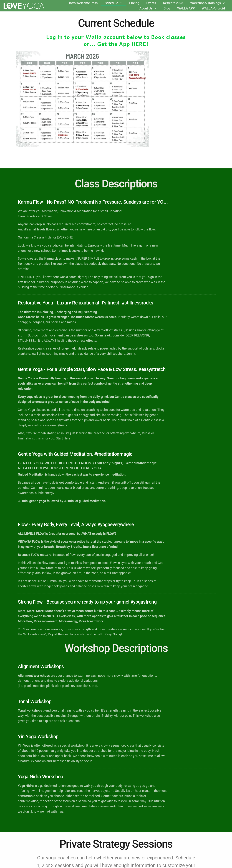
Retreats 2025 (173, 3)
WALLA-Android (213, 8)
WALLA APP (186, 8)
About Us (148, 8)
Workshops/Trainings (208, 3)
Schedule (114, 3)
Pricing (134, 3)
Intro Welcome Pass (83, 3)
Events (151, 3)
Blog (167, 8)
